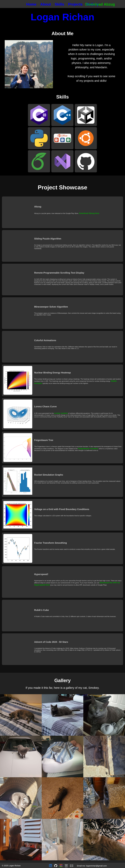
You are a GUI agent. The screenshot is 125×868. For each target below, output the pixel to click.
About (46, 4)
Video (18, 212)
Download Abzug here (89, 213)
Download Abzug (100, 4)
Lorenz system (61, 413)
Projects (75, 4)
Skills (59, 4)
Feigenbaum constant (88, 448)
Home (31, 4)
